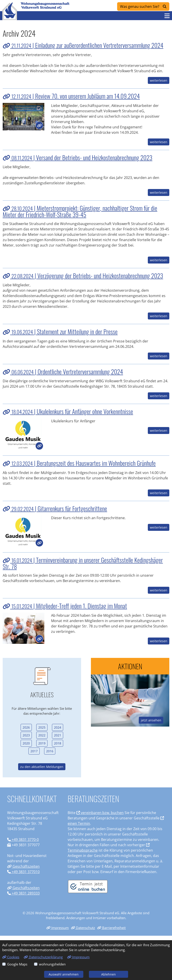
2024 (58, 727)
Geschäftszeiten (23, 866)
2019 (42, 743)
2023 (26, 735)
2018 (58, 743)
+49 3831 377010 (23, 872)
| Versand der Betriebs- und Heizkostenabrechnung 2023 (77, 157)
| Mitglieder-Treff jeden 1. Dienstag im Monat (65, 606)
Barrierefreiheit (111, 928)
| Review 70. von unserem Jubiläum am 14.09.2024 (71, 96)
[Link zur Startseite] (10, 11)
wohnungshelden (52, 964)
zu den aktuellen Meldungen (42, 767)
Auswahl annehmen (64, 974)
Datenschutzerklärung (43, 957)
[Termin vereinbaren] (88, 886)
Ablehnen (109, 974)
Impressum (58, 928)
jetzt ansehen (151, 720)
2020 (26, 743)
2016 (50, 751)
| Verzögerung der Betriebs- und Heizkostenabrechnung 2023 (83, 276)
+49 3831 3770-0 (23, 840)
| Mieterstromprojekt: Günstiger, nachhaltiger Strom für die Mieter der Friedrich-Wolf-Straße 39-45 (80, 211)
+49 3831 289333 (23, 893)
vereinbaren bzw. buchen (100, 813)
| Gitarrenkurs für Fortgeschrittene (55, 508)
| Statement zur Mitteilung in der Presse (60, 332)
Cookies (11, 957)
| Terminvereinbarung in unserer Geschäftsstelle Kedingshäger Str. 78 (83, 563)
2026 (26, 727)
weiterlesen (159, 80)
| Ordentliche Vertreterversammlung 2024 (63, 372)
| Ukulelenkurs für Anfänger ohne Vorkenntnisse (68, 411)
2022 (42, 735)
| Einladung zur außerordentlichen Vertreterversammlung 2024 (83, 45)
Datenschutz (83, 928)
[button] (167, 16)
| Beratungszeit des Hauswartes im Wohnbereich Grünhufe (79, 463)
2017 (34, 751)
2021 (58, 735)
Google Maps (17, 964)
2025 (42, 727)
